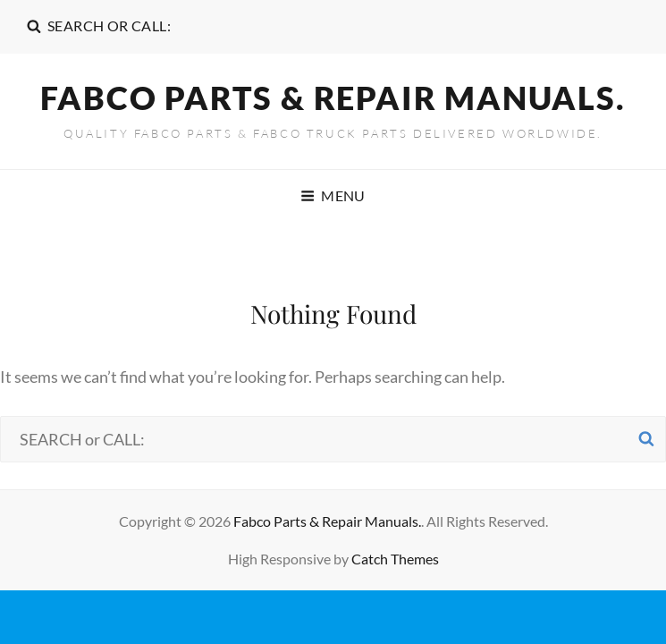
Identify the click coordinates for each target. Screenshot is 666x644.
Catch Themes (395, 559)
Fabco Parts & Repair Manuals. (333, 97)
